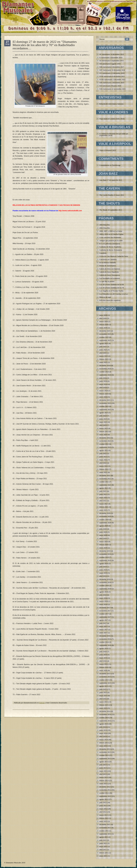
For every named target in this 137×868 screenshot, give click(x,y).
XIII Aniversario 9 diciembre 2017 (112, 67)
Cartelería (103, 253)
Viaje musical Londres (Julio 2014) (112, 119)
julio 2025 (103, 347)
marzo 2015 (104, 702)
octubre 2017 (104, 614)
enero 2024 (103, 397)
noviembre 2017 (105, 611)
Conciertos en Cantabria (108, 259)
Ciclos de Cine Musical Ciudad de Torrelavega (116, 256)
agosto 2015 (104, 686)
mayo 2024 (103, 384)
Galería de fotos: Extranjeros (110, 275)
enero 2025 (103, 362)
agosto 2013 (104, 762)
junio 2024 (103, 381)
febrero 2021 (104, 507)
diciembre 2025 (105, 331)
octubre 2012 (104, 793)
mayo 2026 (103, 315)
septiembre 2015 (105, 683)
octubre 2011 (104, 831)
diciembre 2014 (105, 711)
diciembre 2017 (105, 608)
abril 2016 (103, 661)
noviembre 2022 (105, 441)
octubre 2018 (104, 586)
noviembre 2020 (105, 516)
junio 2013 (103, 768)
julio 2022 (103, 453)
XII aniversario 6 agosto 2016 (110, 64)
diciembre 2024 (105, 365)
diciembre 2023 (105, 400)
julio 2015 (103, 689)
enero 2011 (103, 856)
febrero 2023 (104, 431)
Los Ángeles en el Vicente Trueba (111, 291)
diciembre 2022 (105, 438)
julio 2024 (103, 378)
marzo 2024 (104, 391)
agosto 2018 (104, 592)
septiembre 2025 (105, 340)
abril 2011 (103, 850)
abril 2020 (103, 538)
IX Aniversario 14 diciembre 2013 (112, 54)
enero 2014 (103, 746)
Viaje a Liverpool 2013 (108, 150)
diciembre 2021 (105, 475)
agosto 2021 (104, 488)
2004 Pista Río (105, 225)
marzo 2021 (104, 504)
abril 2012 (103, 812)
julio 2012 (103, 802)
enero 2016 (103, 670)
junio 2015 (103, 692)
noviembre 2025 (105, 334)
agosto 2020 (104, 526)
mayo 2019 (103, 573)
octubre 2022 (104, 444)
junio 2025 (103, 350)
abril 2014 (103, 736)
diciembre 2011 (105, 824)
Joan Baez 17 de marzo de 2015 (111, 180)
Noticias (42, 703)
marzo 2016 (104, 664)
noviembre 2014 (105, 714)
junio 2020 (103, 532)
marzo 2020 (104, 542)
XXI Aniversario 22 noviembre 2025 (112, 89)
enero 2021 (103, 510)
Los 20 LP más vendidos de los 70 (112, 288)
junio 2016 (103, 655)
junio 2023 (103, 419)
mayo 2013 (103, 771)
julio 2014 (103, 727)
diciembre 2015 (105, 674)
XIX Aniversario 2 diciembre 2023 (112, 83)
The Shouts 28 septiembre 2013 (111, 210)
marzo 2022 (104, 466)
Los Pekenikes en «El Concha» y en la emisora (116, 294)
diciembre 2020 (105, 513)
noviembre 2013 (105, 752)
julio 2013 (103, 765)
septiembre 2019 (105, 560)
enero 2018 (103, 604)
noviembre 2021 (105, 479)
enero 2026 (103, 328)
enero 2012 (103, 821)
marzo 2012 (104, 815)
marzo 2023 (104, 428)
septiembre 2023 (105, 409)
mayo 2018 (103, 598)
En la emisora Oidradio (108, 263)
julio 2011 (103, 840)
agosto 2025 (104, 343)
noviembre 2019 (105, 554)
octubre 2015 (104, 680)
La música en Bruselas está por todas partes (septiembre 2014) (115, 135)
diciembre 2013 (105, 749)
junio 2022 (103, 457)
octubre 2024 (104, 372)
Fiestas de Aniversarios (108, 266)
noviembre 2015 (105, 677)
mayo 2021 (103, 497)
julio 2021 (103, 491)
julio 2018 (103, 595)
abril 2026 (103, 318)
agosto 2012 (104, 799)
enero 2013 (103, 784)
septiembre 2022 (105, 447)
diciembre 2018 (105, 579)
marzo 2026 (104, 321)
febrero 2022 (104, 469)
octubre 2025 (104, 337)
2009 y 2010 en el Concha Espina (111, 234)
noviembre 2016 (105, 639)
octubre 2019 (104, 557)
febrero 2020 (104, 545)
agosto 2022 (104, 450)
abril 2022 (103, 463)
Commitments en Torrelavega (110, 165)
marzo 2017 (104, 630)
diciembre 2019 (105, 551)
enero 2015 (103, 708)
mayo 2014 (103, 733)
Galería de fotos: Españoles (109, 272)
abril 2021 (103, 501)
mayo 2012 (103, 809)
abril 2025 (103, 353)
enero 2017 (103, 633)
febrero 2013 (104, 780)
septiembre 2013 (105, 758)
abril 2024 (103, 387)
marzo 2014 (104, 740)
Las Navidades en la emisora (110, 278)
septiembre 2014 (105, 721)
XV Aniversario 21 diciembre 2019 (112, 73)
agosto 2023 (104, 413)
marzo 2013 (104, 777)
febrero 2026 (104, 325)
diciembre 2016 (105, 636)
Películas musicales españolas (110, 300)
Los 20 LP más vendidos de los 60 (112, 285)
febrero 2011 (104, 853)
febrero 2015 (104, 705)
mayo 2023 (103, 422)
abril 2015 (103, 699)
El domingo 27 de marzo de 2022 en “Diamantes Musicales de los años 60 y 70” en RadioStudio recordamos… (45, 45)
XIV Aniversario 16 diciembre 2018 (112, 70)
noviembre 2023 (105, 403)
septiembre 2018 (105, 589)
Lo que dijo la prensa (107, 281)
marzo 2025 (104, 356)
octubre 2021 (104, 482)
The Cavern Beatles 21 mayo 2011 (112, 195)
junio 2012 (103, 806)
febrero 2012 (104, 818)
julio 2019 (103, 567)
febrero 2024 (104, 394)
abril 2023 (103, 425)
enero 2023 (103, 435)
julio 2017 (103, 623)
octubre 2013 (104, 755)
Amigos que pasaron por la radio (111, 241)
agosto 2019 (104, 564)
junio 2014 (103, 730)
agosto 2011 (104, 837)
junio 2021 (103, 494)
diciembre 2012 (105, 787)
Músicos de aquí (105, 297)
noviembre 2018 (105, 582)
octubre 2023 (104, 406)
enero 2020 (103, 548)
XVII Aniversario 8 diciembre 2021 (112, 76)
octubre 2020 (104, 520)
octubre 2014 (104, 718)
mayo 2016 (103, 658)
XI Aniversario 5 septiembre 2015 (111, 61)
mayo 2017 (103, 626)
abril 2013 (103, 774)
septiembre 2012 (105, 796)
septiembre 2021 (105, 485)
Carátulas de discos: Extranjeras (111, 250)
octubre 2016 (104, 642)
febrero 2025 (104, 359)
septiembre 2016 (105, 645)
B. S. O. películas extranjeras (110, 244)
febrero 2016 (104, 667)
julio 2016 (103, 652)
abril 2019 (103, 576)
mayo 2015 (103, 696)
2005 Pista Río (105, 228)
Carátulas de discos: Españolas (110, 247)
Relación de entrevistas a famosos (111, 104)
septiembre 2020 (105, 523)
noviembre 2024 (105, 369)
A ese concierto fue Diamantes (110, 237)
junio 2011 (103, 843)
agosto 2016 (104, 648)
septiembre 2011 (105, 834)
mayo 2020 (103, 535)
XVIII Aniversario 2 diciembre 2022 (112, 79)
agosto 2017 (104, 620)
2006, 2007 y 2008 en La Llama (111, 231)
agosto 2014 (104, 724)
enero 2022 (103, 472)
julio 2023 (103, 416)
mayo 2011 (103, 846)
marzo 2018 (104, 601)
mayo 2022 (103, 460)
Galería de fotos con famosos (110, 269)
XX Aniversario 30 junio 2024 (110, 86)
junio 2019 (103, 570)
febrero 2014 (104, 743)
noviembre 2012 (105, 790)
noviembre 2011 (105, 828)
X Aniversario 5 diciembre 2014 (111, 57)
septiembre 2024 (105, 375)
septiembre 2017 (105, 617)
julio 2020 (103, 529)
